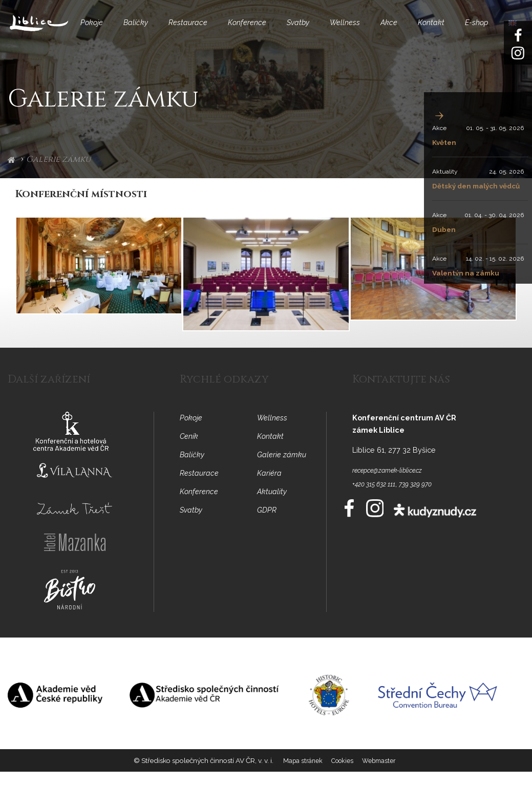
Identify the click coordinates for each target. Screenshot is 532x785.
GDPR (268, 524)
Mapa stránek (300, 775)
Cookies (342, 775)
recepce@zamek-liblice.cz (397, 483)
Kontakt (444, 29)
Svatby (304, 29)
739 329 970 (428, 496)
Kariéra (270, 486)
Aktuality (438, 172)
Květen (440, 142)
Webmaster (381, 775)
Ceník (190, 449)
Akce (400, 29)
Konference (251, 29)
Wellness (354, 29)
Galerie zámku (58, 172)
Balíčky (134, 29)
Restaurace (188, 29)
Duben (439, 241)
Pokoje (87, 29)
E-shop (487, 29)
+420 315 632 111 (379, 496)
